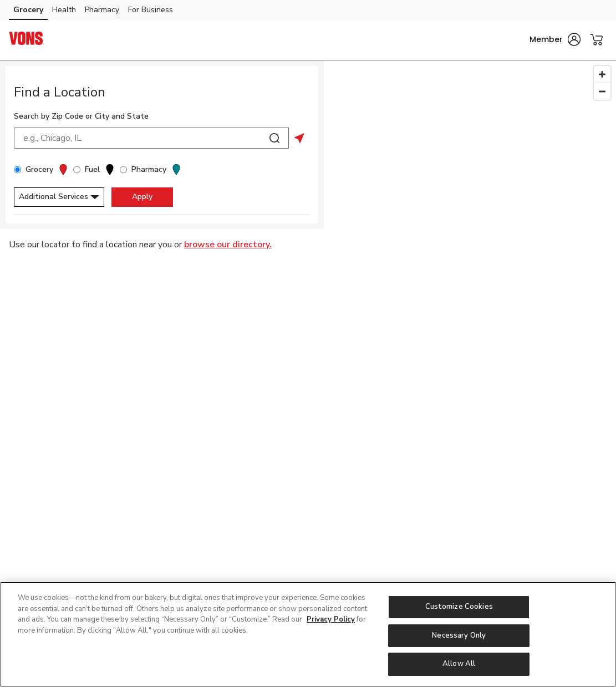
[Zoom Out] (602, 91)
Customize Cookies (459, 607)
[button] (555, 39)
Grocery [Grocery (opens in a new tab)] (28, 10)
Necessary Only (459, 635)
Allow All (459, 664)
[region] (308, 634)
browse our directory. (228, 245)
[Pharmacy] (123, 170)
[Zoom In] (602, 74)
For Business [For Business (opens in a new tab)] (151, 10)
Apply (142, 197)
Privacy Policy (331, 619)
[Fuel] (77, 170)
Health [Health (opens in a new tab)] (64, 10)
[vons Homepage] (27, 40)
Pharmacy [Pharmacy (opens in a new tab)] (102, 10)
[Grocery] (17, 170)
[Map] (470, 322)
